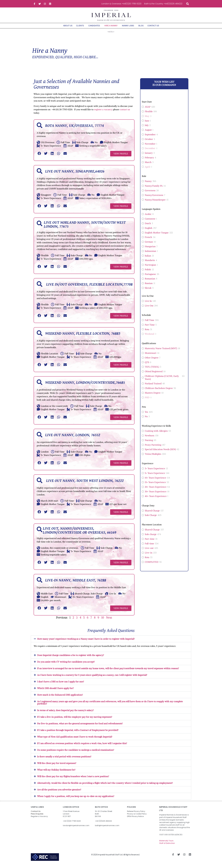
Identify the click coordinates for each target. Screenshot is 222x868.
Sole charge (151, 537)
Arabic (148, 217)
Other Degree (152, 360)
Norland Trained (153, 386)
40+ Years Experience (156, 499)
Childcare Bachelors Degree (159, 391)
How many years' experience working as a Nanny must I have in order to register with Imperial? (86, 642)
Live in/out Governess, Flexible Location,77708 (89, 287)
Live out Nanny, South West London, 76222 (84, 484)
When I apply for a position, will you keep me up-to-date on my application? (76, 799)
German (149, 245)
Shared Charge (152, 513)
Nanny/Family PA (154, 189)
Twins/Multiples (153, 457)
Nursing (149, 443)
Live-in (149, 555)
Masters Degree (153, 396)
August (148, 133)
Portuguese (150, 277)
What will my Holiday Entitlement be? (56, 773)
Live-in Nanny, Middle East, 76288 (76, 583)
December (150, 151)
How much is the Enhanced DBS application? (60, 698)
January (149, 156)
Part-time (150, 542)
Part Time (150, 327)
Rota (147, 332)
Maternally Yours (166, 843)
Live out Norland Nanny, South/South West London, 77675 (85, 227)
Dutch (148, 226)
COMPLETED (152, 565)
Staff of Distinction (167, 846)
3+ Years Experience (155, 471)
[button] (187, 4)
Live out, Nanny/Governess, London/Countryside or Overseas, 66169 (79, 533)
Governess (150, 193)
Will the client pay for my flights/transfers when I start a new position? (73, 779)
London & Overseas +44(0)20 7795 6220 (121, 4)
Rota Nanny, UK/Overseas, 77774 (74, 129)
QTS (147, 365)
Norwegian (150, 268)
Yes (146, 415)
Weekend (149, 337)
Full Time (149, 323)
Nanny (148, 184)
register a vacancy (103, 112)
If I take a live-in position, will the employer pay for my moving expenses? (75, 720)
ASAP (148, 110)
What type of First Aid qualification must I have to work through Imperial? (75, 739)
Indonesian (150, 254)
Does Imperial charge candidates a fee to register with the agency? (71, 658)
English (149, 231)
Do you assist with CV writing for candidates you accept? (66, 665)
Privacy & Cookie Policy (137, 817)
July (147, 128)
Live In (148, 304)
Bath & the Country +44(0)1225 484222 (163, 4)
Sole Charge (151, 518)
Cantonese (150, 221)
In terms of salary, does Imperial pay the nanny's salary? (65, 713)
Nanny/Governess (154, 198)
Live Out (149, 308)
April (147, 170)
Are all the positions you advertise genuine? (59, 792)
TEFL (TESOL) (152, 370)
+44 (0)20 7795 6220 (72, 824)
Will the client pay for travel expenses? (57, 766)
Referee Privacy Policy (136, 814)
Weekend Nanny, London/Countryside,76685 (85, 385)
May (147, 119)
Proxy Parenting (153, 448)
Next (109, 620)
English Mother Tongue (157, 235)
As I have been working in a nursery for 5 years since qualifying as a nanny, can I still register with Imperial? (92, 678)
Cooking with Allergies (156, 434)
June (147, 123)
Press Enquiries (37, 817)
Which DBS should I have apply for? (55, 691)
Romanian (150, 281)
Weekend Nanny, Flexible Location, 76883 (83, 336)
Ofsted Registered (154, 374)
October (149, 142)
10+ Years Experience (155, 480)
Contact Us (36, 814)
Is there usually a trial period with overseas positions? (64, 759)
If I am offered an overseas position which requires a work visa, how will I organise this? (82, 746)
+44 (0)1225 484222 (103, 824)
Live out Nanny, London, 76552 (73, 438)
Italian (148, 258)
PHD (147, 400)
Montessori (151, 356)
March (148, 165)
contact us (125, 112)
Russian (149, 286)
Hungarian (150, 249)
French (148, 240)
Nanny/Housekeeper (155, 202)
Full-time (149, 546)
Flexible (149, 114)
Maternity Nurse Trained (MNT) (161, 351)
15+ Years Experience (155, 485)
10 (103, 620)
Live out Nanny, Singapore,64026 (75, 174)
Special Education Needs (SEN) (160, 452)
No (146, 419)
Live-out (149, 551)
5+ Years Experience (155, 476)
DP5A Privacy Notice (135, 819)
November (150, 147)
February (149, 160)
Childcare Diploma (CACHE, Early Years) (162, 380)
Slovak (148, 291)
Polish (148, 272)
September (150, 137)
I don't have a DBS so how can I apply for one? (61, 684)
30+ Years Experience (156, 494)
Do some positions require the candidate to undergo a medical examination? (76, 753)
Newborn (150, 438)
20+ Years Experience (156, 490)
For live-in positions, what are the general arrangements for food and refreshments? (80, 726)
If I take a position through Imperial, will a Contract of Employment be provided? (78, 733)
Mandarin (150, 263)
